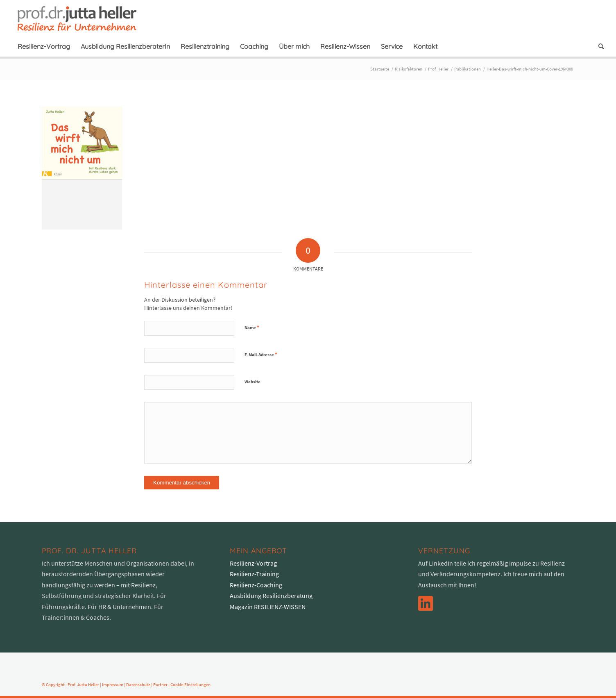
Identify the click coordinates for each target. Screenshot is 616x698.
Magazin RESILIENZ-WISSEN (268, 607)
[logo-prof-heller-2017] (82, 18)
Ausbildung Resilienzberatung (271, 596)
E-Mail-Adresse (261, 354)
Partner (160, 684)
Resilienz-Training (254, 574)
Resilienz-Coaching (256, 585)
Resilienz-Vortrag (253, 563)
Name (252, 327)
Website (253, 382)
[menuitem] (44, 46)
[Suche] (598, 46)
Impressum (113, 684)
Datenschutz (138, 684)
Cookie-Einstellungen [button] (190, 684)
